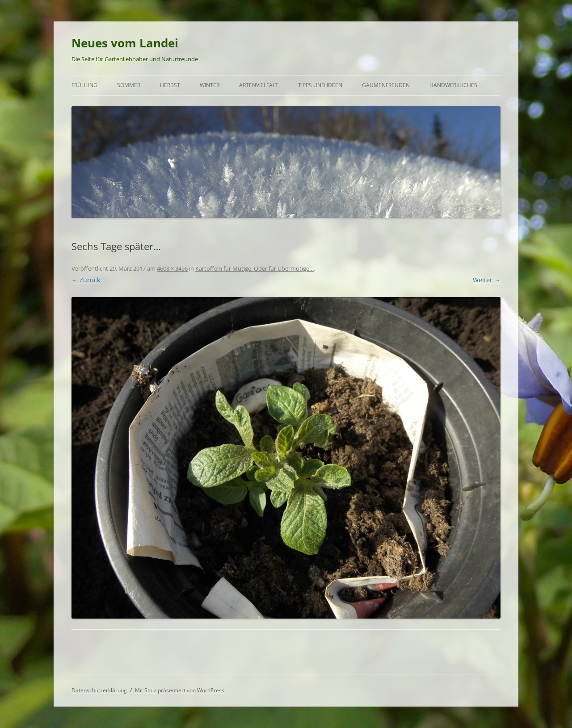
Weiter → (487, 280)
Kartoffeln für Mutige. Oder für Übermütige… (254, 268)
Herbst (170, 85)
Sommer (129, 85)
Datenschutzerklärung (99, 690)
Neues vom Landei (125, 43)
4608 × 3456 (172, 268)
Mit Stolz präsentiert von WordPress (180, 690)
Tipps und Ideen (320, 85)
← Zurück (86, 280)
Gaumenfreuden (386, 85)
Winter (210, 85)
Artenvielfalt (259, 85)
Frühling (84, 85)
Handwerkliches (453, 85)
